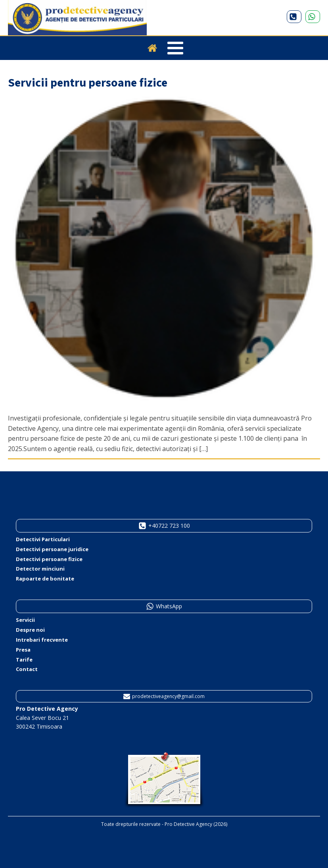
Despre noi (30, 630)
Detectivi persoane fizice (49, 559)
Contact (27, 669)
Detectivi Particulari (43, 539)
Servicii (25, 620)
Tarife (24, 660)
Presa (23, 650)
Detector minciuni (40, 569)
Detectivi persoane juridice (52, 549)
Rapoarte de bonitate (45, 579)
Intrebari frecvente (42, 640)
